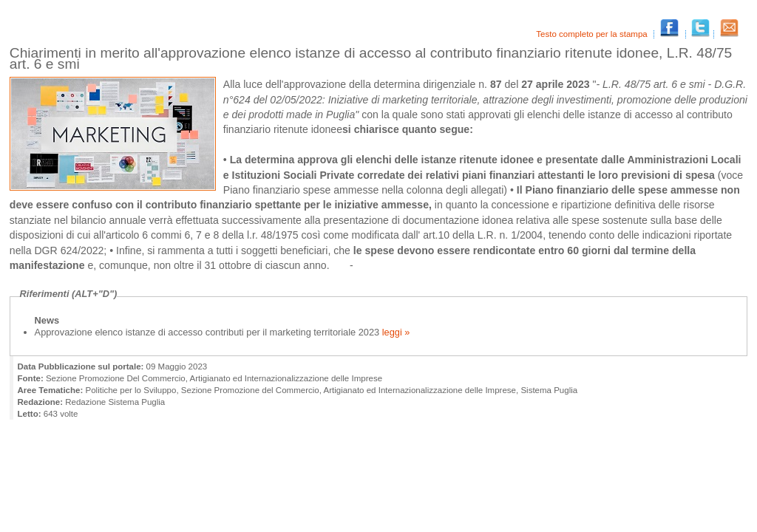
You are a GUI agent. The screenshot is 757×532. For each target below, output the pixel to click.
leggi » (394, 332)
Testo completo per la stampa (593, 34)
